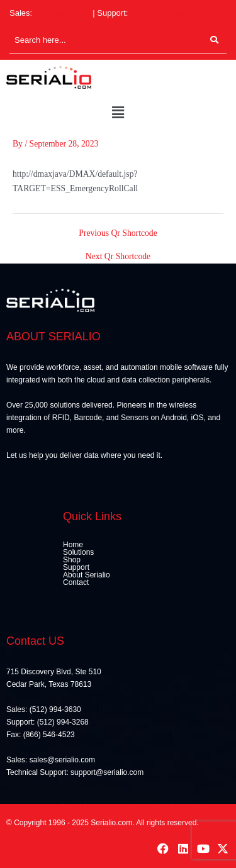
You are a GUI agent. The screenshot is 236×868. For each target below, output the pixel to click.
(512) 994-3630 (63, 13)
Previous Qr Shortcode (118, 233)
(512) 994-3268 (158, 13)
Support (76, 567)
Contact (76, 582)
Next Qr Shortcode (118, 257)
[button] (118, 113)
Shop (72, 560)
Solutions (78, 552)
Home (73, 545)
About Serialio (87, 575)
